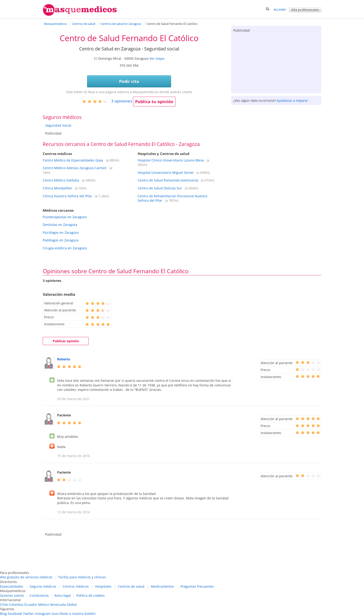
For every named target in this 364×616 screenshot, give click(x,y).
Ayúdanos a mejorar (292, 100)
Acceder (280, 9)
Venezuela (58, 604)
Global (72, 604)
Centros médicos (76, 586)
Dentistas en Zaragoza (60, 225)
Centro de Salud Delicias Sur (160, 188)
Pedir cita (129, 81)
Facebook (15, 614)
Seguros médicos (43, 586)
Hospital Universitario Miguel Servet (166, 173)
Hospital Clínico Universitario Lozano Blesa (171, 160)
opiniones (122, 101)
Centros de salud (131, 586)
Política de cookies (91, 595)
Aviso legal (63, 595)
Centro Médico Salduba (61, 180)
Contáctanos (39, 595)
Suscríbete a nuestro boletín (74, 614)
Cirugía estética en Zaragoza (65, 248)
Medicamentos (162, 586)
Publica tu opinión (154, 102)
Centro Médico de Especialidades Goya (73, 160)
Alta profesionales (305, 10)
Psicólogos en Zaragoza (61, 232)
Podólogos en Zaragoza (61, 240)
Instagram (43, 614)
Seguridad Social (58, 125)
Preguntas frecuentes (197, 586)
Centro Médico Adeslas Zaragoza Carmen (75, 168)
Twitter (28, 614)
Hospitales (103, 586)
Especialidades (12, 586)
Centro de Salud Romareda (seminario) (168, 180)
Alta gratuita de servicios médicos (26, 577)
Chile (4, 604)
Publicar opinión (66, 341)
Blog (3, 614)
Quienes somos (12, 595)
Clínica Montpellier (57, 188)
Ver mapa (157, 58)
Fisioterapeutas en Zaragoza (65, 217)
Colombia (16, 604)
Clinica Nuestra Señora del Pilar (67, 196)
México (44, 604)
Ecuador (31, 604)
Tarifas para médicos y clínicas (82, 577)
